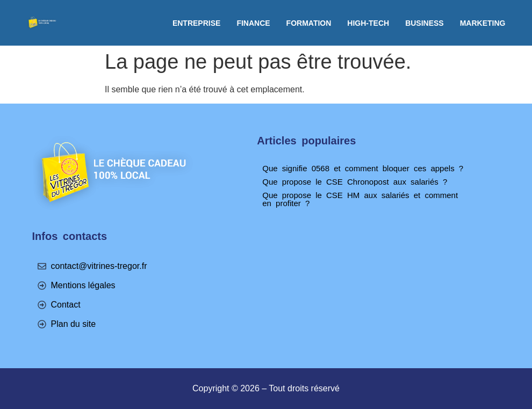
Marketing (483, 23)
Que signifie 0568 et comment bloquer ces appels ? (363, 168)
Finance (253, 23)
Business (425, 23)
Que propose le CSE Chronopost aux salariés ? (355, 182)
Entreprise (196, 23)
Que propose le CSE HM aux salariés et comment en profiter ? (360, 199)
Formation (309, 23)
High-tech (368, 23)
